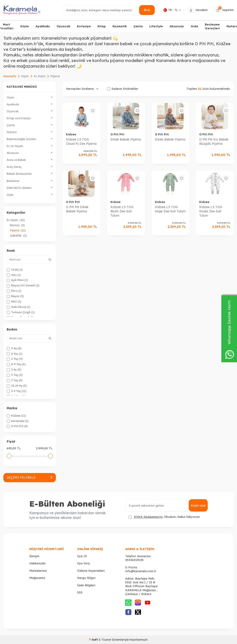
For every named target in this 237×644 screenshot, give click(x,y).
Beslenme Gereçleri (212, 26)
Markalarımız (38, 571)
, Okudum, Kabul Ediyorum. (164, 517)
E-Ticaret (105, 640)
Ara (147, 10)
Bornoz (17, 225)
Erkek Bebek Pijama (126, 139)
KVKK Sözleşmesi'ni (148, 517)
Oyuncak (63, 26)
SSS (80, 592)
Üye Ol (82, 556)
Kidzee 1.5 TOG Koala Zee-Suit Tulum (211, 211)
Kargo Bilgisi (86, 578)
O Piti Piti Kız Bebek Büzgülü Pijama (214, 142)
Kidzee (71, 134)
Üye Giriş (83, 563)
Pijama (18, 230)
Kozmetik (120, 26)
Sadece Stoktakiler (123, 89)
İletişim (34, 556)
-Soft (94, 640)
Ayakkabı (43, 26)
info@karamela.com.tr (141, 571)
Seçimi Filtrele (30, 478)
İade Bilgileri (86, 585)
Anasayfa (10, 76)
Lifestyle (156, 26)
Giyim (24, 26)
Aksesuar (177, 26)
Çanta (138, 26)
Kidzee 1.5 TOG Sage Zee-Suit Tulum (170, 209)
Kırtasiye (84, 26)
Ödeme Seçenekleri (91, 571)
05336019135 (134, 560)
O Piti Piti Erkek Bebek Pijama (77, 209)
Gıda (194, 26)
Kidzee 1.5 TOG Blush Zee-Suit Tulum (122, 211)
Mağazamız (37, 578)
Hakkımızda (37, 563)
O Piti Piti (117, 134)
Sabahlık (18, 236)
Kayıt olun (198, 505)
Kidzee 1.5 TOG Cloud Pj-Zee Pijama (81, 142)
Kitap (102, 26)
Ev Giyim (40, 76)
